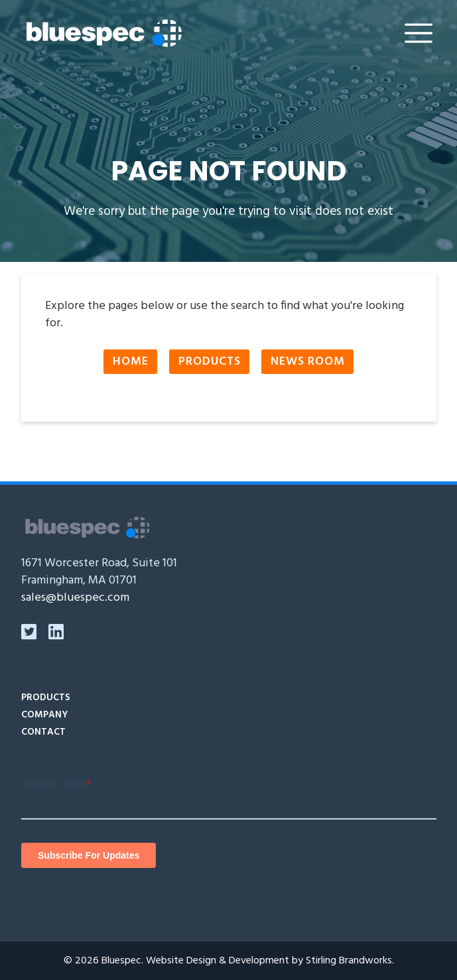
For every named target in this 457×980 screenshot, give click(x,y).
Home (131, 362)
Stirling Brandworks (349, 961)
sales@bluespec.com (75, 598)
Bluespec (121, 961)
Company (44, 715)
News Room (308, 362)
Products (210, 362)
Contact (43, 732)
